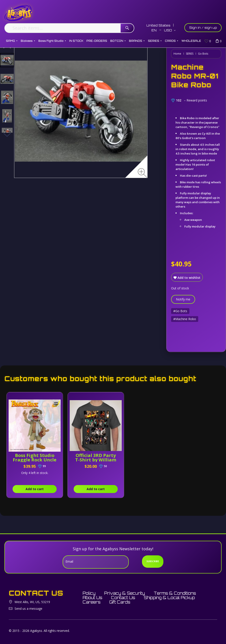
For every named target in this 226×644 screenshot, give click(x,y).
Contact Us (123, 598)
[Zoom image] (143, 173)
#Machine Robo (185, 319)
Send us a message (28, 609)
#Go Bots (180, 311)
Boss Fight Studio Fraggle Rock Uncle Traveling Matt (35, 460)
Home (177, 54)
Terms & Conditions (175, 593)
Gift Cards (120, 602)
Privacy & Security (125, 593)
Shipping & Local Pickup (169, 598)
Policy (89, 593)
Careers (92, 602)
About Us (92, 598)
